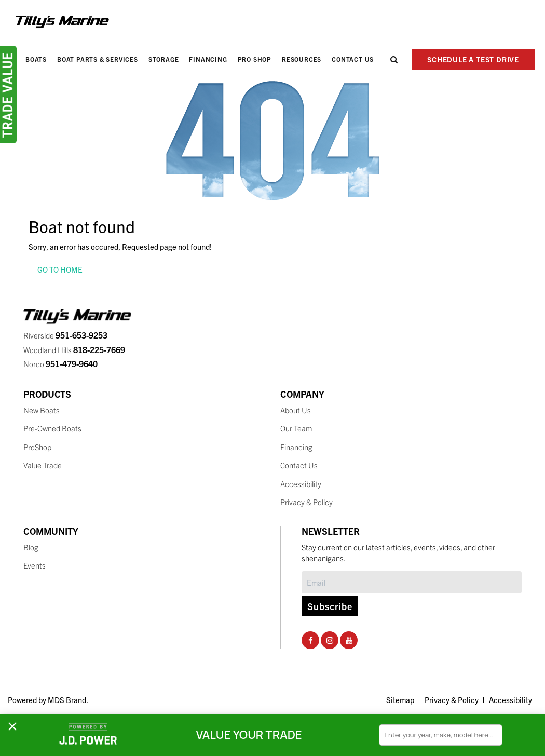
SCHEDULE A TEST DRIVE (473, 59)
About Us (296, 410)
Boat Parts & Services (98, 59)
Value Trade (43, 465)
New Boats (42, 410)
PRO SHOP (255, 59)
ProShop (37, 447)
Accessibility (301, 484)
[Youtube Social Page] (349, 640)
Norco (60, 364)
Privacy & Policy (306, 502)
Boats (36, 59)
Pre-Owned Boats (52, 428)
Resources (302, 59)
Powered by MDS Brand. (48, 700)
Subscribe (330, 606)
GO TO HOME (60, 269)
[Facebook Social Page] (311, 640)
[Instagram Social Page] (330, 640)
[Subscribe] (412, 582)
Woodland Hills (74, 350)
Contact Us (353, 59)
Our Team (296, 428)
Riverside (65, 335)
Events (35, 565)
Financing (208, 59)
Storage (164, 59)
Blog (31, 547)
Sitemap (400, 700)
